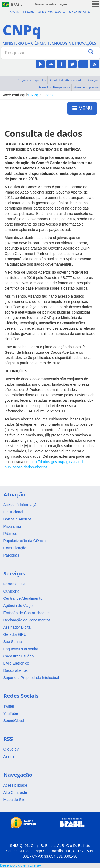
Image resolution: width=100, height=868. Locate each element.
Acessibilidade (22, 12)
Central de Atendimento (66, 80)
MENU (82, 108)
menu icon (95, 4)
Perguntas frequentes (31, 80)
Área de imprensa (86, 87)
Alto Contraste (51, 12)
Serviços (92, 80)
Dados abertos (51, 95)
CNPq (33, 95)
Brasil (17, 4)
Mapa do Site (79, 12)
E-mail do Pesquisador (55, 87)
